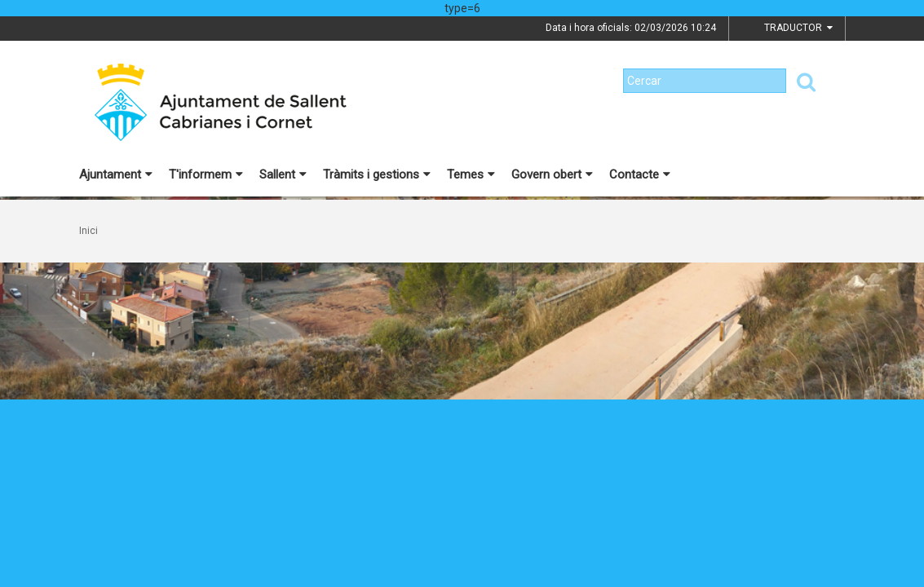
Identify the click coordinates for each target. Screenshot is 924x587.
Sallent (283, 174)
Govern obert (552, 174)
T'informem (206, 174)
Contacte (640, 174)
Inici (88, 231)
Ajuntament (116, 174)
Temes (471, 174)
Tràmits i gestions (377, 174)
